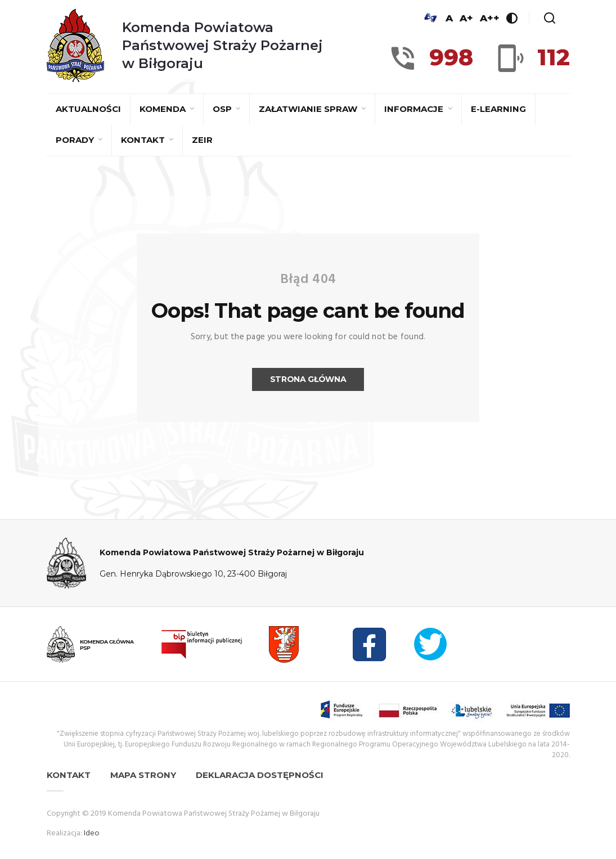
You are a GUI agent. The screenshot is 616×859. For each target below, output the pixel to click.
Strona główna (308, 379)
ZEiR (202, 140)
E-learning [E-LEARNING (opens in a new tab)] (498, 109)
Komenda (164, 109)
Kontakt (144, 140)
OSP (223, 109)
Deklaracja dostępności (260, 775)
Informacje (415, 109)
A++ (490, 18)
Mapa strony (143, 775)
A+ (466, 18)
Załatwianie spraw (309, 109)
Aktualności (88, 109)
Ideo (92, 833)
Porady (76, 140)
